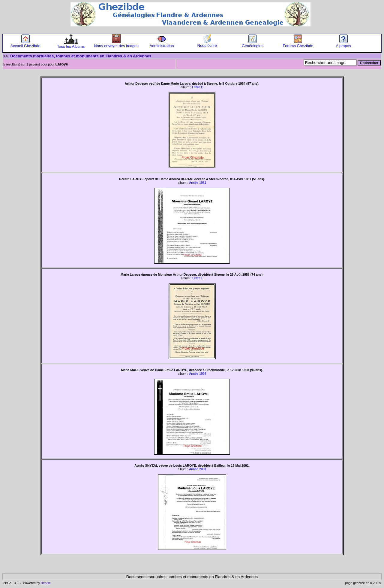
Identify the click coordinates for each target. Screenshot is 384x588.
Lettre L (198, 278)
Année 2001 (198, 469)
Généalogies (253, 44)
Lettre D (198, 87)
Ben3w (46, 583)
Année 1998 (198, 374)
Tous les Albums (71, 45)
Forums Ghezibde (298, 44)
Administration (162, 44)
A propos (344, 44)
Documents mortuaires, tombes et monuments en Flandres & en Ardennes (81, 56)
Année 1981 (198, 183)
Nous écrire (207, 44)
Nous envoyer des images (116, 44)
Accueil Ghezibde (25, 44)
